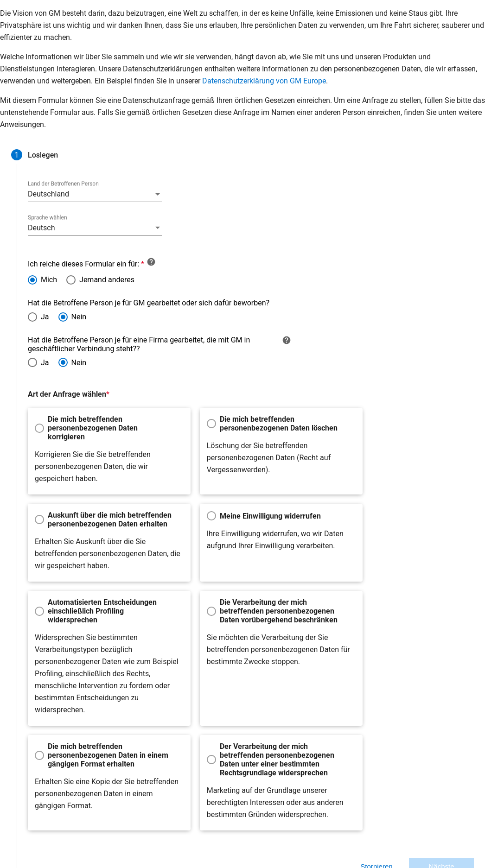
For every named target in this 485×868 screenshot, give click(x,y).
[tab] (32, 155)
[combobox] (80, 194)
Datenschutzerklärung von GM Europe (264, 81)
